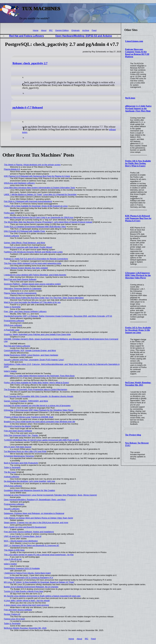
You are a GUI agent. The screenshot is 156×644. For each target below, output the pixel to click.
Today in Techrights (12, 307)
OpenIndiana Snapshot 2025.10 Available (22, 568)
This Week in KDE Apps (14, 550)
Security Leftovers (12, 509)
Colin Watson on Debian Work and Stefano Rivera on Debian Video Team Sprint (38, 518)
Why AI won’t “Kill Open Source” (18, 447)
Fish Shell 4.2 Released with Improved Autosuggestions (28, 201)
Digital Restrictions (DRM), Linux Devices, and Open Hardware (31, 355)
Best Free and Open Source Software (20, 279)
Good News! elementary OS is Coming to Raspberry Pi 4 (28, 578)
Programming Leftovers (14, 321)
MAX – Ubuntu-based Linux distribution (21, 541)
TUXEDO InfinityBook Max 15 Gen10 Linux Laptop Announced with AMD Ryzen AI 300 (41, 440)
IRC (51, 30)
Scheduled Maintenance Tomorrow (19, 456)
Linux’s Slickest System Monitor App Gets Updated (26, 268)
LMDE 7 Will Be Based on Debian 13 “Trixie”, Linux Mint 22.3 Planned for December (40, 194)
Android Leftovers (12, 236)
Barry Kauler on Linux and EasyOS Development (25, 527)
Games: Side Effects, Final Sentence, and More (25, 243)
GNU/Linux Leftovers (13, 325)
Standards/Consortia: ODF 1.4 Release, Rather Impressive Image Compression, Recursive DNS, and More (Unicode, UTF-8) (58, 316)
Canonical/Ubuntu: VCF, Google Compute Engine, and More (30, 350)
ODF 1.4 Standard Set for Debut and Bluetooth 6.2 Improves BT (32, 545)
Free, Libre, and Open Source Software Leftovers (25, 311)
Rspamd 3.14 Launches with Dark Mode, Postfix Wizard (28, 247)
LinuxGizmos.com (134, 41)
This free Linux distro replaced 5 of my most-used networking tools (33, 263)
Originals (76, 30)
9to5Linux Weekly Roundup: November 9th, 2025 (138, 384)
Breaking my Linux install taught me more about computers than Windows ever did (40, 422)
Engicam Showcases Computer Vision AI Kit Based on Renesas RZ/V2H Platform (137, 53)
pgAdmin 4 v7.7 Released (28, 108)
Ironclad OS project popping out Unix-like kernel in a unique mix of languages (37, 406)
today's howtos (10, 371)
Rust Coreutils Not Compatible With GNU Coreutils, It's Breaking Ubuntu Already (39, 396)
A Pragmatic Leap (12, 330)
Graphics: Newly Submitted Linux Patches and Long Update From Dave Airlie (37, 334)
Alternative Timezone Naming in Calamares (23, 289)
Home (35, 30)
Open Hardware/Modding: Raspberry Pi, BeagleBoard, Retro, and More (35, 500)
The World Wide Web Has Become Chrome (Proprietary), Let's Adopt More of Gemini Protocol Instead (48, 222)
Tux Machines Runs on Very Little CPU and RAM (25, 451)
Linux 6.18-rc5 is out (13, 559)
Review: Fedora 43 (12, 614)
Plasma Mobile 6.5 (12, 169)
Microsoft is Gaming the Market (17, 426)
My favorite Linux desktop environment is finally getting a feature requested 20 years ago (42, 596)
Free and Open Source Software (18, 431)
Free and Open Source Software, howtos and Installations (29, 532)
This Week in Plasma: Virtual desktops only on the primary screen (32, 165)
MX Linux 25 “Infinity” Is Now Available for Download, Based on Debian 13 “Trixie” (39, 582)
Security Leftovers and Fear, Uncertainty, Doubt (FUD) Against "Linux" (34, 360)
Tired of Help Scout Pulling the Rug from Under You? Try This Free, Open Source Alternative (44, 298)
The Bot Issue (10, 472)
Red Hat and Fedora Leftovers (27, 36)
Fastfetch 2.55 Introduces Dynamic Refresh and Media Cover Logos (33, 252)
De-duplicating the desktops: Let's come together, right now (29, 481)
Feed (94, 30)
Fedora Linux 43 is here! (14, 619)
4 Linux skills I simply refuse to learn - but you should (27, 600)
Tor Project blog (133, 435)
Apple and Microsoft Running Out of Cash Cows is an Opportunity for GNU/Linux (39, 217)
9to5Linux (130, 98)
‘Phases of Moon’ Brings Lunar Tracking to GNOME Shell (29, 417)
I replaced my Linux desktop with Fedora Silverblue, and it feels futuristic (35, 275)
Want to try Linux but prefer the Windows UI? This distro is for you (32, 302)
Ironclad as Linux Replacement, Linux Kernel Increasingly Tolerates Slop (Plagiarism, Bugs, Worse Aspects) (51, 495)
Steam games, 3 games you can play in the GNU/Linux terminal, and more (36, 522)
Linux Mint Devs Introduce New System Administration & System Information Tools (39, 188)
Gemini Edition (62, 30)
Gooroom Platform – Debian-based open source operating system (32, 284)
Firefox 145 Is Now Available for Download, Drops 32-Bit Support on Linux (138, 330)
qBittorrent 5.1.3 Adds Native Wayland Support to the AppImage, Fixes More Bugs (138, 109)
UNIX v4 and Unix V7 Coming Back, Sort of (23, 536)
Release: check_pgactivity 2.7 (30, 63)
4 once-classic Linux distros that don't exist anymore (27, 605)
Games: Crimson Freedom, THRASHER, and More (26, 401)
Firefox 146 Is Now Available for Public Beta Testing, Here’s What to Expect (138, 163)
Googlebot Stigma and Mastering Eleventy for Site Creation (30, 490)
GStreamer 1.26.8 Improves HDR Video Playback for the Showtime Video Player (138, 275)
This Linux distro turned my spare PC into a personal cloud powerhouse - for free (39, 555)
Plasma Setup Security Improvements (20, 293)
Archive (86, 30)
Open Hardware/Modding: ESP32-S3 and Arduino (84, 36)
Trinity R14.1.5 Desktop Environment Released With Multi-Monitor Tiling (35, 227)
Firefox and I (9, 213)
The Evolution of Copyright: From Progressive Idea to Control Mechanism (36, 389)
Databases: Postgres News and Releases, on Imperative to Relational (34, 513)
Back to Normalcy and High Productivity (21, 463)
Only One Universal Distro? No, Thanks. (21, 435)
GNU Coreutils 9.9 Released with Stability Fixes (25, 231)
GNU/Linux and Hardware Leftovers (19, 183)
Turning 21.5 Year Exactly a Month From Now (24, 591)
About (44, 30)
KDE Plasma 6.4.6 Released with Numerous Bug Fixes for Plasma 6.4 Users (138, 218)
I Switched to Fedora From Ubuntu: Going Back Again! (27, 573)
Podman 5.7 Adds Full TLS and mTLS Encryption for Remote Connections (36, 259)
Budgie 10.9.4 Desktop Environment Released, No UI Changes (31, 587)
